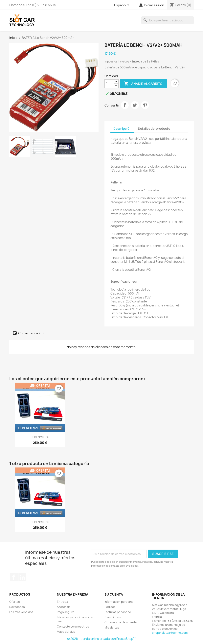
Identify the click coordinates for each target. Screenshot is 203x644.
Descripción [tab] (122, 129)
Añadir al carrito (143, 84)
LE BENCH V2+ (40, 437)
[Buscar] (168, 20)
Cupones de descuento (121, 622)
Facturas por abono (118, 612)
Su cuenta (114, 594)
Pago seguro (66, 612)
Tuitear (135, 105)
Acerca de (64, 607)
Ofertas (15, 602)
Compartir (125, 105)
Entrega (62, 602)
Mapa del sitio (66, 632)
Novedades (17, 607)
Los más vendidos (21, 612)
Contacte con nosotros (73, 626)
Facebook (14, 577)
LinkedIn (22, 577)
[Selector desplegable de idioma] (122, 5)
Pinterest (145, 105)
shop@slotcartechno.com (170, 633)
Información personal (119, 602)
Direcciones (113, 617)
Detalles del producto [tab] (154, 129)
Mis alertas (112, 627)
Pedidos (110, 607)
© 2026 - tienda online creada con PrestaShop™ (102, 639)
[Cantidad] (109, 84)
